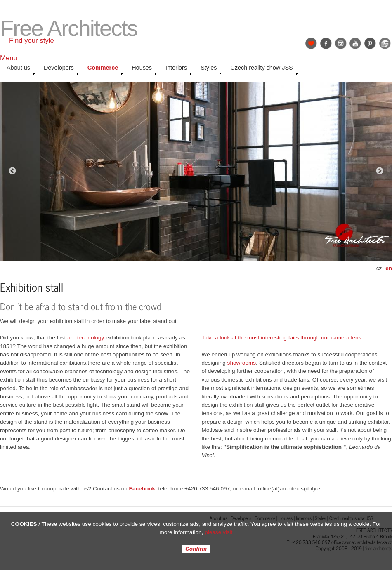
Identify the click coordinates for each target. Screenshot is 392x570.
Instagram (341, 43)
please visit (218, 532)
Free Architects (69, 28)
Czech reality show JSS (264, 70)
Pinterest (370, 43)
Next (380, 171)
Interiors (179, 70)
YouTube (355, 43)
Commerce (105, 70)
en (389, 268)
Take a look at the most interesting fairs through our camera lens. (282, 338)
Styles (211, 70)
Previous (12, 171)
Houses (144, 70)
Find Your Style (311, 43)
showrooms (242, 363)
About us (21, 70)
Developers (61, 70)
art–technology (86, 338)
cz (379, 268)
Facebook (326, 43)
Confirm (196, 549)
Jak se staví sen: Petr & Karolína (385, 43)
